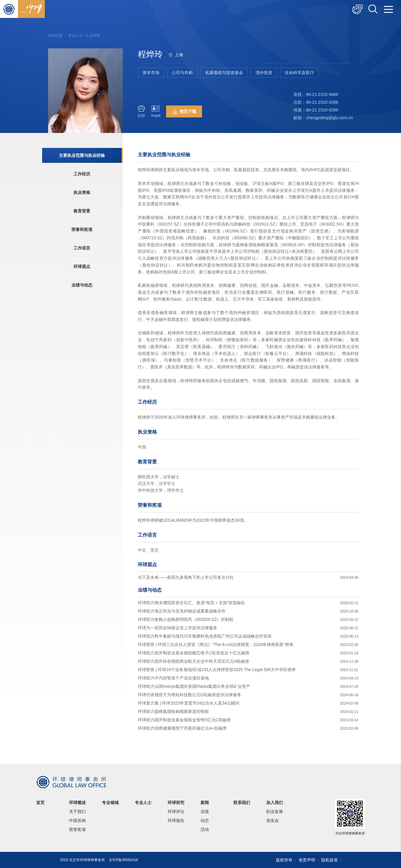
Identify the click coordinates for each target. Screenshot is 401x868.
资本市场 (151, 73)
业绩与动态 (82, 285)
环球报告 (176, 820)
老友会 (273, 820)
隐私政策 (330, 860)
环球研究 (176, 803)
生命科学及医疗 (299, 73)
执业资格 (82, 192)
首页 (40, 803)
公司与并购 (182, 73)
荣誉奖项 (77, 829)
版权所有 (284, 860)
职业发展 (275, 812)
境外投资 (264, 73)
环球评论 (176, 812)
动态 (205, 820)
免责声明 (307, 860)
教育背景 (82, 211)
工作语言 (82, 248)
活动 (205, 829)
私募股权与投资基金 (224, 73)
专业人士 (75, 36)
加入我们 (275, 803)
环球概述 (77, 803)
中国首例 (77, 820)
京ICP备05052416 (123, 860)
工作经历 (82, 174)
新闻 (205, 803)
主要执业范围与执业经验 (82, 155)
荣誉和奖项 (82, 229)
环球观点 (82, 267)
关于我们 (77, 812)
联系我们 (242, 803)
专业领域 (110, 803)
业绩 (205, 812)
